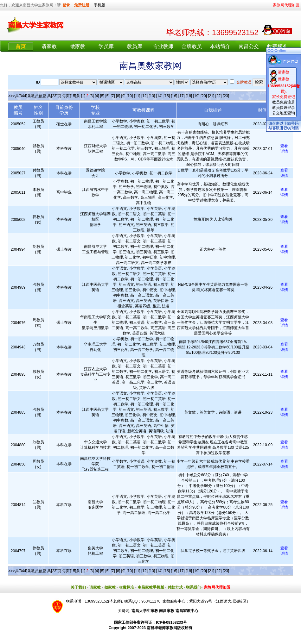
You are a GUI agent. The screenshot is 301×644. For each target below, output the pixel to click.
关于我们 (78, 587)
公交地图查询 (284, 113)
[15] (167, 96)
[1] (83, 96)
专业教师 (163, 46)
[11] (137, 96)
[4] (97, 96)
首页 (21, 46)
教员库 (135, 46)
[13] (152, 96)
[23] (226, 96)
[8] (118, 96)
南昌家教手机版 (151, 587)
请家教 (49, 46)
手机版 (99, 5)
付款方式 (175, 587)
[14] (159, 96)
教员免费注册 (284, 102)
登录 (66, 5)
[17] (182, 96)
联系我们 (194, 587)
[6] (108, 96)
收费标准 (277, 46)
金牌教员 (192, 46)
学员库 (106, 46)
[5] (102, 96)
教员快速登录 (284, 108)
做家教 (78, 46)
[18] (189, 96)
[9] (123, 96)
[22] (219, 96)
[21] (211, 96)
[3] (91, 96)
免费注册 (82, 5)
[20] (204, 96)
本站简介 (220, 46)
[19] (196, 96)
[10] (130, 96)
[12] (144, 96)
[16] (174, 96)
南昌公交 (249, 46)
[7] (113, 96)
